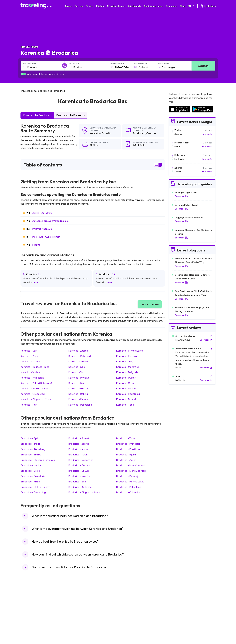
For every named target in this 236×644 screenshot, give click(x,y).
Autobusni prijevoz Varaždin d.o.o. (51, 221)
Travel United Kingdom (33, 600)
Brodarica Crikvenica (128, 492)
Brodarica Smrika (31, 454)
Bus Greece (77, 614)
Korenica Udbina (78, 394)
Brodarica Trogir (30, 444)
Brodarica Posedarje (33, 476)
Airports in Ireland (177, 607)
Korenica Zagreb (78, 351)
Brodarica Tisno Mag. (33, 449)
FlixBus (36, 245)
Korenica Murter (126, 378)
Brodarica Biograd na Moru (84, 492)
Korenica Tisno (125, 405)
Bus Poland (76, 624)
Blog (182, 6)
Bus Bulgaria (77, 604)
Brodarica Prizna (30, 481)
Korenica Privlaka (79, 378)
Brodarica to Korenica (71, 115)
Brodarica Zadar (126, 438)
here (35, 282)
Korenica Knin (29, 405)
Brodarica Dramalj (127, 476)
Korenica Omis (125, 383)
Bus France (76, 617)
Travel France (29, 620)
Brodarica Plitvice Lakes (130, 481)
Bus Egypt (76, 620)
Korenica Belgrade (127, 372)
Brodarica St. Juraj (79, 471)
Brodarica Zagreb (79, 444)
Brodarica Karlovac (80, 487)
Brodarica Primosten (128, 444)
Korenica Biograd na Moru (36, 399)
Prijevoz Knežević (42, 229)
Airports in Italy (176, 617)
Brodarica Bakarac (79, 465)
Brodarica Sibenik (79, 438)
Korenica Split (29, 351)
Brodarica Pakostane (129, 487)
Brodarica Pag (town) (129, 449)
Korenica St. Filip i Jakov (34, 388)
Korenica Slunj (77, 367)
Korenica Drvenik (126, 399)
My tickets (208, 6)
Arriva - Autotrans (42, 213)
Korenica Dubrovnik (80, 356)
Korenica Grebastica (33, 394)
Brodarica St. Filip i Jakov (35, 487)
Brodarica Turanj (78, 454)
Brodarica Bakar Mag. (33, 492)
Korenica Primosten (32, 378)
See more (181, 196)
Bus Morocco (78, 600)
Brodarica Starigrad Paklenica (38, 460)
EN (191, 6)
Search (203, 66)
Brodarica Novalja (79, 476)
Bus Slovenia (77, 610)
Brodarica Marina (79, 449)
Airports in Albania (178, 624)
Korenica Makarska (127, 367)
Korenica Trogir (125, 361)
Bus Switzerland (79, 627)
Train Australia (127, 614)
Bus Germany (78, 607)
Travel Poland (29, 624)
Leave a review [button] (150, 304)
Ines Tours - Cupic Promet (46, 237)
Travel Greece (29, 610)
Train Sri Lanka (127, 604)
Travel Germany (30, 614)
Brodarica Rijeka (126, 454)
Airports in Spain (177, 600)
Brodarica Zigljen (126, 460)
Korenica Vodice (30, 372)
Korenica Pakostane (80, 405)
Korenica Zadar (30, 356)
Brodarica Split (29, 438)
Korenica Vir (76, 372)
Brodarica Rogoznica (81, 460)
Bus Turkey (76, 630)
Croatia (106, 133)
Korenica (95, 133)
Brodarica (139, 133)
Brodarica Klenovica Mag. (131, 471)
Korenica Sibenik (78, 361)
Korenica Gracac (78, 388)
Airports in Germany (179, 620)
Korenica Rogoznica (128, 394)
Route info (207, 134)
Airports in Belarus (178, 610)
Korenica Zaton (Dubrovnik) (36, 383)
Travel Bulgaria (30, 607)
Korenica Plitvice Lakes (129, 351)
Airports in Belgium (178, 630)
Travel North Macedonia (34, 604)
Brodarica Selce (30, 471)
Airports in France (177, 604)
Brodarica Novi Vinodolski (131, 465)
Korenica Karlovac (127, 356)
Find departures (153, 6)
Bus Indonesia (78, 634)
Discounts (171, 6)
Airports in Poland (177, 627)
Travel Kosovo (29, 634)
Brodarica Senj (77, 481)
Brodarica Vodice (31, 465)
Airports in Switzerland (180, 614)
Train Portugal (127, 600)
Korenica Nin (76, 383)
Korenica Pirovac (78, 399)
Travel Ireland (29, 630)
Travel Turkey (29, 617)
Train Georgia (127, 610)
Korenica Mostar (30, 361)
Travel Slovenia (30, 627)
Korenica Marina (126, 388)
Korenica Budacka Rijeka (35, 367)
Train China (125, 607)
